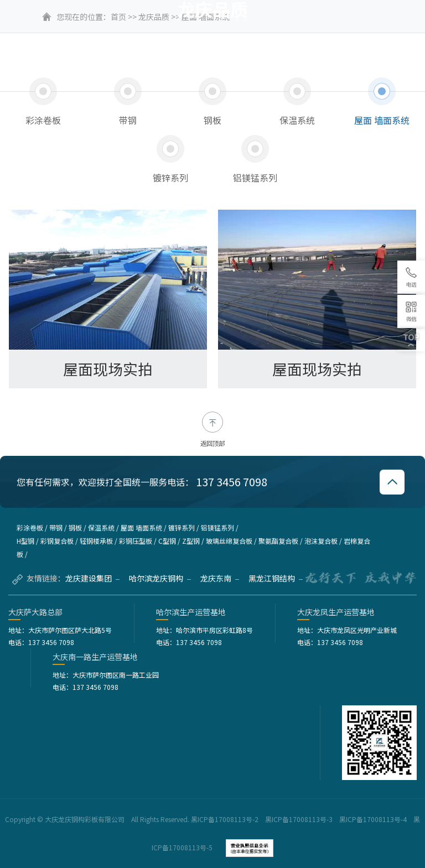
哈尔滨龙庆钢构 (160, 578)
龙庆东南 (220, 578)
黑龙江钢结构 (276, 578)
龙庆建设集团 (92, 578)
